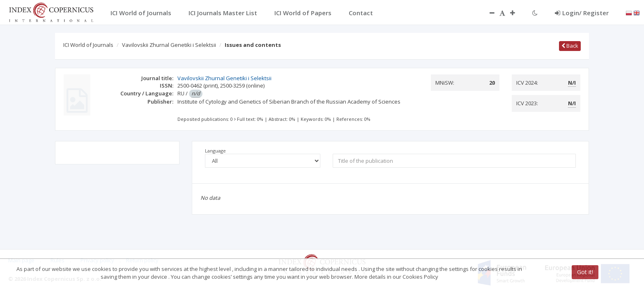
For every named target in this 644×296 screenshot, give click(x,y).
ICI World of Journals (88, 45)
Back (570, 46)
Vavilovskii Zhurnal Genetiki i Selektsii (169, 45)
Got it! (585, 272)
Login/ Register (582, 13)
